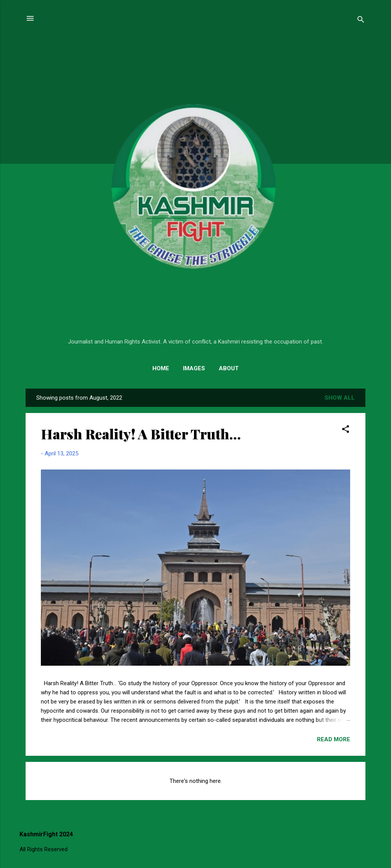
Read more (334, 739)
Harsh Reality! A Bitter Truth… (141, 434)
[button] (346, 430)
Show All (340, 398)
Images (194, 368)
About (229, 368)
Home (161, 368)
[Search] (361, 21)
